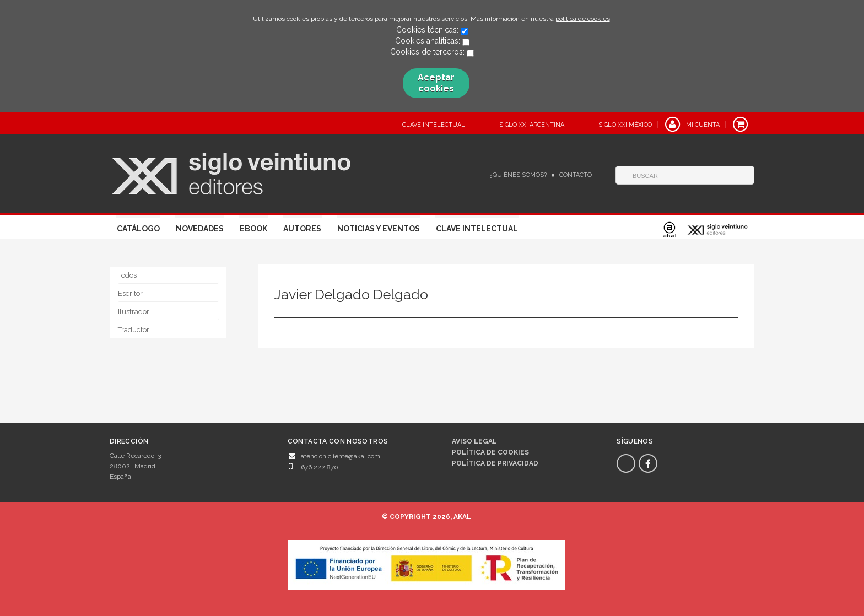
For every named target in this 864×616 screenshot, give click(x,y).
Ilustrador (134, 312)
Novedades (200, 229)
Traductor (134, 330)
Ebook (253, 229)
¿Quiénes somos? (518, 175)
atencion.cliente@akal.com (341, 456)
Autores (302, 229)
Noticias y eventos (379, 229)
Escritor (130, 293)
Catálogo (138, 229)
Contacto (576, 175)
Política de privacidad (495, 463)
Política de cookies (490, 452)
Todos (127, 275)
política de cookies (583, 19)
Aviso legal (474, 441)
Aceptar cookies (436, 83)
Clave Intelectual (477, 229)
